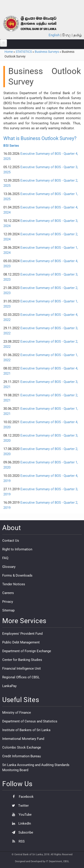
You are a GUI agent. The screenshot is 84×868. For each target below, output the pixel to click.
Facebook (22, 797)
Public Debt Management (21, 642)
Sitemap (8, 610)
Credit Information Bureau (22, 756)
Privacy (8, 602)
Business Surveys (47, 52)
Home (9, 52)
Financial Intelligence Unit (22, 669)
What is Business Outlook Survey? (40, 138)
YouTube (21, 815)
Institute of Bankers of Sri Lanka (26, 730)
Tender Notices (14, 584)
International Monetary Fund (23, 739)
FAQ (5, 558)
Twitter (19, 806)
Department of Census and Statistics (30, 721)
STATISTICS (24, 52)
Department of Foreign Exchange (27, 651)
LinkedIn (20, 823)
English (54, 35)
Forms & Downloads (17, 575)
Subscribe (21, 832)
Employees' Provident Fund (22, 634)
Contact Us (11, 541)
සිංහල (67, 35)
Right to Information (17, 549)
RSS (17, 841)
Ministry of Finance (17, 713)
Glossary (9, 567)
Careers (8, 593)
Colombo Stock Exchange (22, 747)
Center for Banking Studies (22, 660)
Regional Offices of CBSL (21, 677)
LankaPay (9, 686)
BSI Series (11, 146)
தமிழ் (78, 35)
